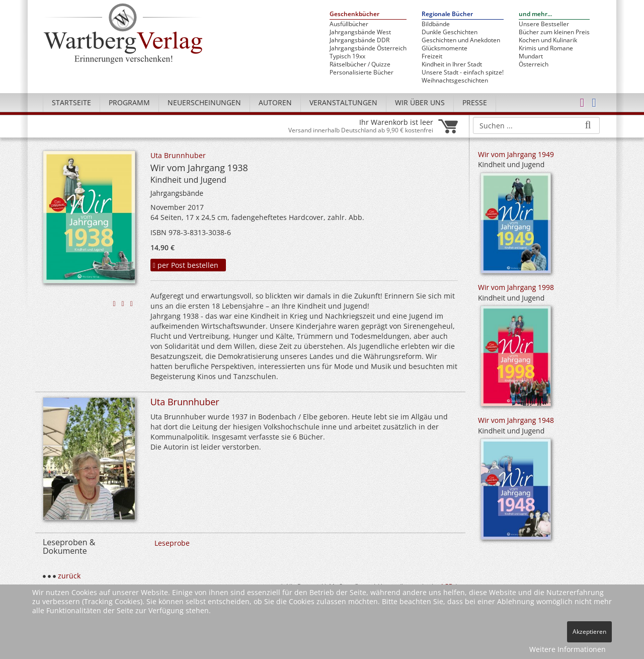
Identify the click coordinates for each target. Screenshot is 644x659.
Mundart (531, 56)
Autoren (275, 102)
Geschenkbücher (354, 14)
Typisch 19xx (347, 56)
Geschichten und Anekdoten (461, 40)
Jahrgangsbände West (360, 32)
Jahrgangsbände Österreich (368, 48)
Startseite (71, 102)
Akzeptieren (589, 632)
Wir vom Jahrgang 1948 (516, 420)
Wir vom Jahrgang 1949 (516, 154)
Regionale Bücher (447, 14)
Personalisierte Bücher (361, 72)
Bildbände (436, 24)
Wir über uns (420, 102)
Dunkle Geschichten (450, 32)
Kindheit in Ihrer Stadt (452, 64)
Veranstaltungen (343, 102)
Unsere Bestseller (544, 24)
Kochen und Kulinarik (548, 40)
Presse (475, 102)
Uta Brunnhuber (178, 155)
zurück (69, 576)
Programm (129, 102)
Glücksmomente (445, 48)
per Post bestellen (186, 265)
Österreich (534, 64)
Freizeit (432, 56)
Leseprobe (172, 543)
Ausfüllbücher (349, 24)
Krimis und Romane (546, 48)
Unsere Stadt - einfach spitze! (463, 72)
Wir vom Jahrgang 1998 (516, 287)
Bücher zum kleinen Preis (554, 32)
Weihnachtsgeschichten (455, 81)
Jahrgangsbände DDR (359, 40)
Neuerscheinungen (204, 102)
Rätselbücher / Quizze (360, 64)
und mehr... (535, 14)
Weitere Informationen (568, 649)
